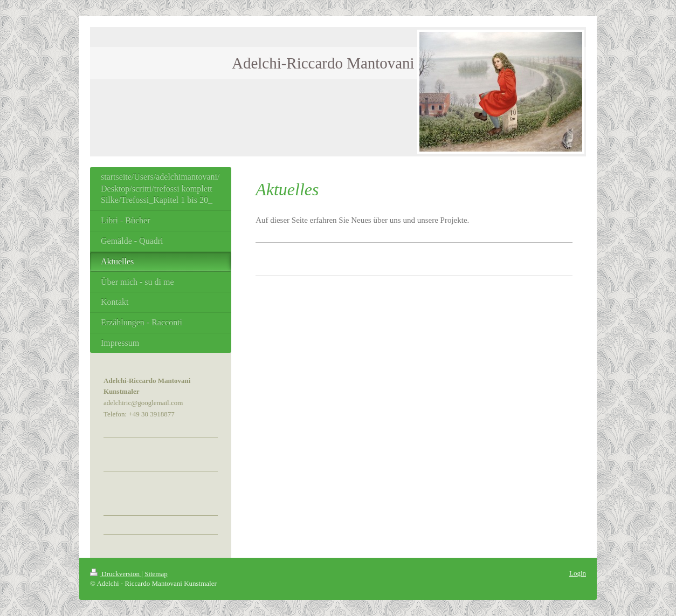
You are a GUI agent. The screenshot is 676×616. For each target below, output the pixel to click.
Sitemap (156, 574)
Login (578, 573)
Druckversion (116, 574)
